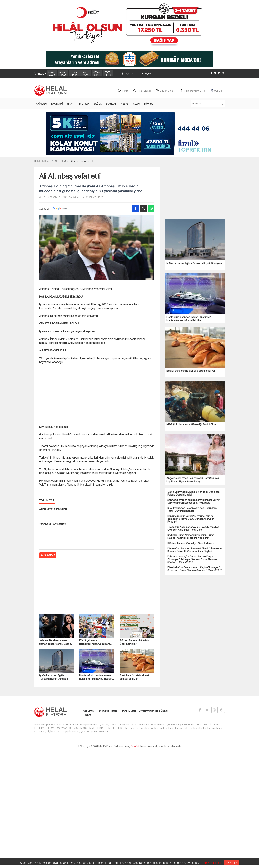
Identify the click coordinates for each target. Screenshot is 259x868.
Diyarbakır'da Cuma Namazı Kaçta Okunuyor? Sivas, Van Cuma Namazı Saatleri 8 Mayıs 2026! (195, 569)
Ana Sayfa (88, 711)
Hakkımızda (103, 711)
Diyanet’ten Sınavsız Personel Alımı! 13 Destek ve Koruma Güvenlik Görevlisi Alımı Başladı (195, 550)
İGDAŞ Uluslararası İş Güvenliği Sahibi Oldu (191, 425)
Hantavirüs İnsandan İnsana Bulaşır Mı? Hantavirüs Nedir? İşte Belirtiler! (96, 678)
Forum (124, 711)
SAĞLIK (98, 104)
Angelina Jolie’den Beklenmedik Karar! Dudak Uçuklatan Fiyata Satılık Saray (193, 480)
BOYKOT (111, 104)
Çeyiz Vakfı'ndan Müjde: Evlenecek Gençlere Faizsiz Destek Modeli (193, 493)
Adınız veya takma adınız (53, 509)
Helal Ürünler (162, 711)
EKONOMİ (57, 104)
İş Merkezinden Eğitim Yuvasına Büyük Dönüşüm (54, 677)
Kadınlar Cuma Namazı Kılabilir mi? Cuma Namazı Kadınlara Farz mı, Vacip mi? (191, 537)
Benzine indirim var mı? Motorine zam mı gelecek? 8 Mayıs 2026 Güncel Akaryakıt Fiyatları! (191, 519)
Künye (88, 715)
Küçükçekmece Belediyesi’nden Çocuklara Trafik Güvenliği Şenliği (95, 642)
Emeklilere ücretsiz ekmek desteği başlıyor (134, 677)
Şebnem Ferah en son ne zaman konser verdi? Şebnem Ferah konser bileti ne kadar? (56, 642)
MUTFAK (84, 104)
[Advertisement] (16, 89)
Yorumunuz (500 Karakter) (53, 524)
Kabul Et (231, 863)
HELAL (125, 104)
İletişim (114, 711)
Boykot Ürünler (146, 711)
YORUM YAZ (48, 555)
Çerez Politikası (211, 863)
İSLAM (136, 104)
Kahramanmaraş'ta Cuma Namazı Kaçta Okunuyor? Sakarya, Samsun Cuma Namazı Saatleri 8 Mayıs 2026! (192, 560)
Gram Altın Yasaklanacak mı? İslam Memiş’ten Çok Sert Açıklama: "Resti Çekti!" (193, 529)
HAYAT (71, 104)
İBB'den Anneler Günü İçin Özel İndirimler (135, 642)
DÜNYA (149, 104)
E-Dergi (132, 711)
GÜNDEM (42, 104)
